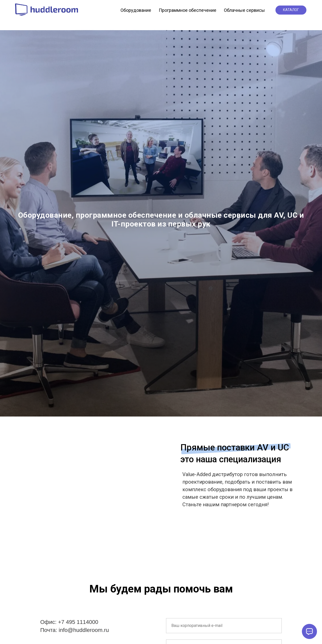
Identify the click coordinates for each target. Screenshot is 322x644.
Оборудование (136, 10)
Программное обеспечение (188, 10)
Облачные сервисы (244, 10)
